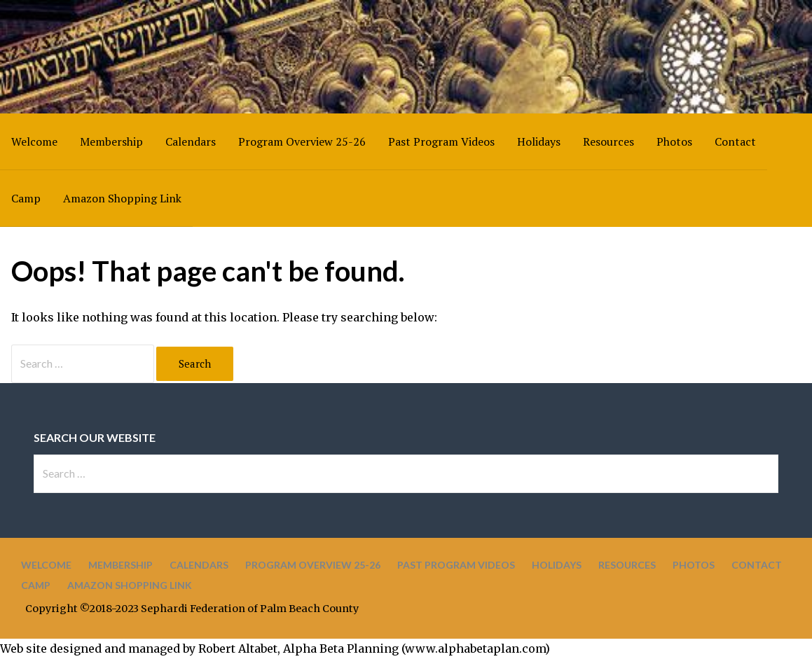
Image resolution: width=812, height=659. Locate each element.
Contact (735, 141)
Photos (674, 141)
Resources (608, 141)
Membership (111, 141)
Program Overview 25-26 (302, 141)
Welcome (34, 141)
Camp (26, 198)
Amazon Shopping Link (122, 198)
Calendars (191, 141)
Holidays (539, 141)
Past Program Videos (441, 141)
